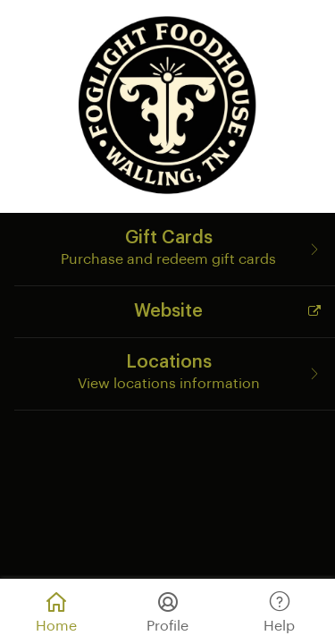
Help (279, 610)
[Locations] (175, 373)
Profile (167, 610)
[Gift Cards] (175, 249)
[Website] (175, 311)
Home (56, 610)
